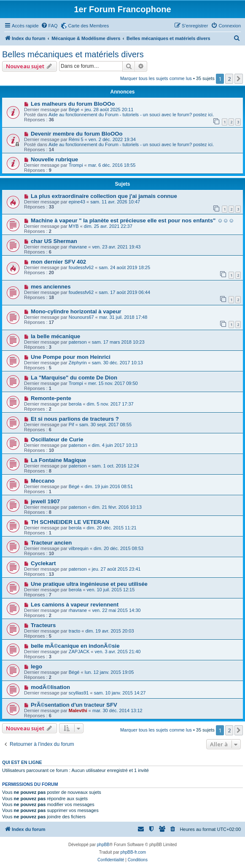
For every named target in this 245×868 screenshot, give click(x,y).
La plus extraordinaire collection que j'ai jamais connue (104, 196)
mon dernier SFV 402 (58, 262)
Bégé (74, 110)
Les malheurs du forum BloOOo (73, 104)
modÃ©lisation (50, 687)
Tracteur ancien (51, 543)
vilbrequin (79, 548)
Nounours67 (81, 317)
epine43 (77, 202)
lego (36, 666)
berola (75, 404)
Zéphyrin (78, 363)
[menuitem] (49, 26)
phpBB (103, 845)
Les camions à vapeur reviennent (75, 605)
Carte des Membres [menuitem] (89, 26)
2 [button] (229, 79)
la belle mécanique (55, 336)
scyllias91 (79, 693)
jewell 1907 (45, 501)
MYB (74, 226)
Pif (71, 425)
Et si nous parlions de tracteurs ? (75, 419)
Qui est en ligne (22, 762)
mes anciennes (51, 287)
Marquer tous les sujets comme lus (156, 78)
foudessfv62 (81, 267)
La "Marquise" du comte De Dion (74, 378)
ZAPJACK (79, 652)
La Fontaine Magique (58, 460)
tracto (75, 631)
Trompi (76, 165)
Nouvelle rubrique (54, 159)
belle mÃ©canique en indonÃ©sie (75, 646)
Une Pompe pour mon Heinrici (71, 357)
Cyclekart (43, 563)
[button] (239, 79)
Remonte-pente (51, 398)
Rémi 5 (76, 139)
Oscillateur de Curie (57, 439)
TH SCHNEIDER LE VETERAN (70, 522)
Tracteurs (43, 625)
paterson (78, 342)
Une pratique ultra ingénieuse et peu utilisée (89, 584)
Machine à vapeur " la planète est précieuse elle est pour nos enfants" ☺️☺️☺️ (132, 220)
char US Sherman (54, 241)
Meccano (43, 481)
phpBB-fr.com (133, 852)
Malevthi (78, 710)
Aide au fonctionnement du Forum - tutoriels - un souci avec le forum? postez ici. (131, 115)
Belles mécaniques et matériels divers (73, 54)
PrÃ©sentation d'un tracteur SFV (74, 705)
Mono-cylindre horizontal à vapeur (76, 311)
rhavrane (78, 247)
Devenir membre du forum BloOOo (77, 134)
